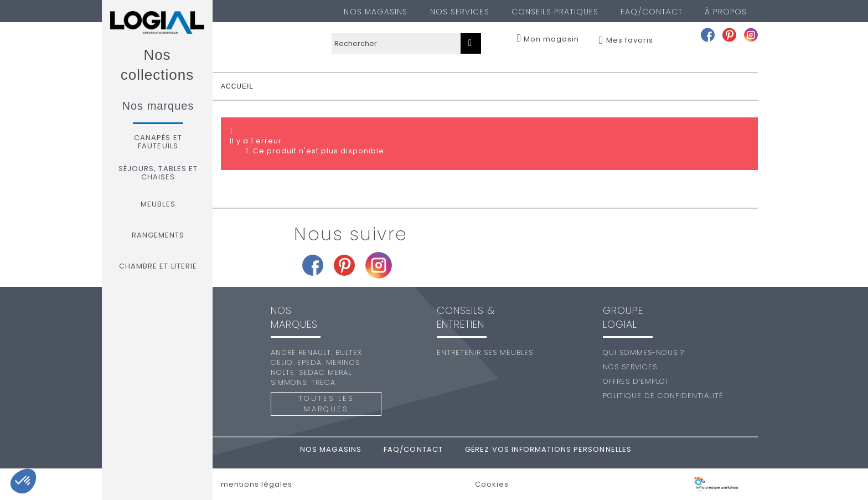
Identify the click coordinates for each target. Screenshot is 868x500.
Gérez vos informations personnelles (548, 449)
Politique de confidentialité (663, 396)
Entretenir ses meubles (485, 352)
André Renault (301, 352)
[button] (23, 481)
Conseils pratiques (555, 12)
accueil (237, 86)
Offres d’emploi (635, 381)
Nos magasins (376, 12)
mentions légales (257, 484)
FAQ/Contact (652, 12)
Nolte (283, 372)
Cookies (492, 484)
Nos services (460, 12)
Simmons (289, 382)
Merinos (343, 362)
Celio (282, 362)
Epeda (309, 362)
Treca (323, 382)
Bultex (349, 352)
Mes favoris (630, 40)
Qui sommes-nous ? (644, 352)
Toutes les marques (326, 404)
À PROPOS (726, 12)
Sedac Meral (325, 372)
